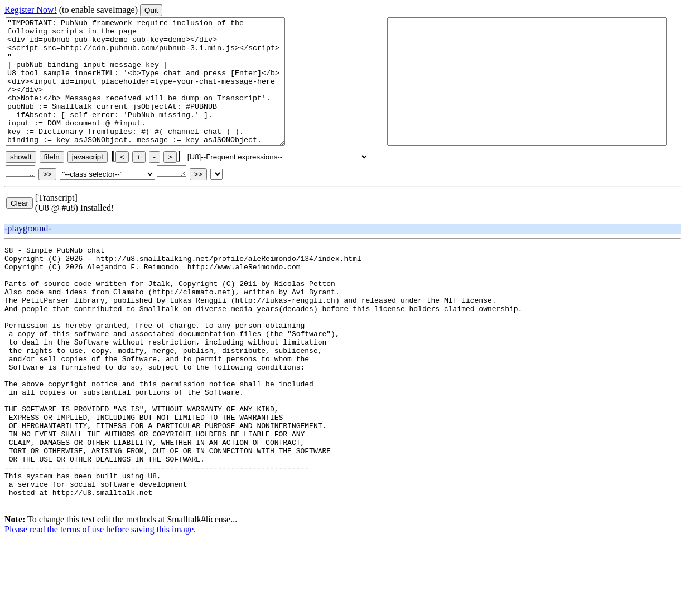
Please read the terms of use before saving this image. (100, 606)
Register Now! (31, 10)
